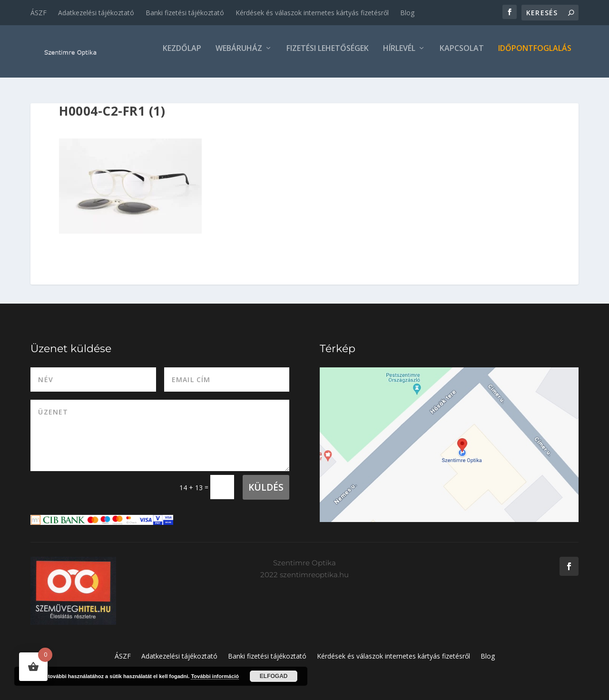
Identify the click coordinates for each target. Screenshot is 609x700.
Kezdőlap (182, 55)
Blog (407, 13)
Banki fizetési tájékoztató (185, 13)
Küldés (266, 487)
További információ (215, 676)
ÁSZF (39, 13)
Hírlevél (399, 55)
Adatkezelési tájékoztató (96, 13)
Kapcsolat (462, 55)
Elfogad (274, 676)
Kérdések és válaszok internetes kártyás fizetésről (312, 13)
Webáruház (239, 55)
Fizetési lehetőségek (328, 55)
